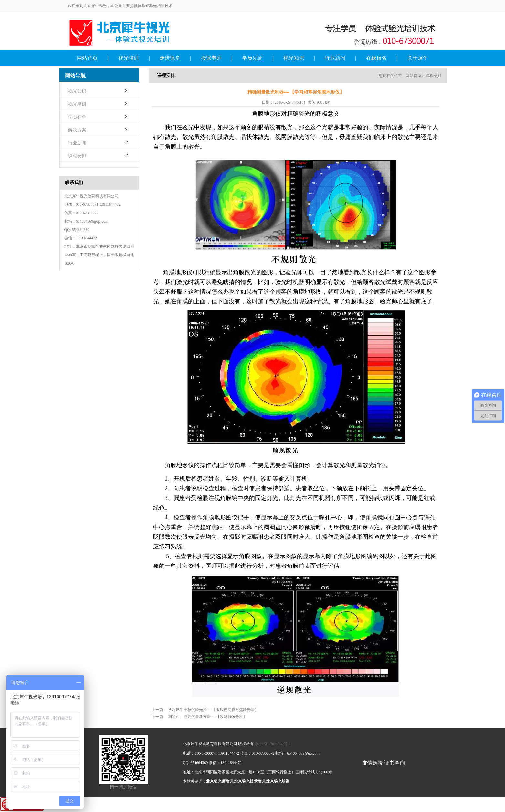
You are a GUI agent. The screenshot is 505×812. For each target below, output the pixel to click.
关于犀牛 (418, 58)
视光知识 (294, 58)
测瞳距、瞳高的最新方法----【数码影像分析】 (207, 717)
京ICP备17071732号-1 (273, 744)
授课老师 (211, 58)
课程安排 (77, 156)
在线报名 (376, 58)
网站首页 (87, 58)
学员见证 (252, 58)
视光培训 (129, 58)
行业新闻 (335, 58)
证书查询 (395, 763)
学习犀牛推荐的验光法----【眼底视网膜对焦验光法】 (213, 710)
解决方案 (77, 130)
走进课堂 (170, 58)
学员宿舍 (77, 117)
